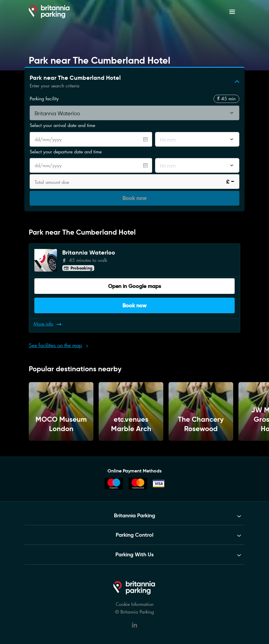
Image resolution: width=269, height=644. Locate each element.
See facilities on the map (55, 338)
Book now (134, 301)
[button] (134, 82)
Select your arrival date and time (62, 125)
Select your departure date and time (66, 152)
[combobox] (134, 113)
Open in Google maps (134, 283)
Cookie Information (135, 598)
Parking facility (44, 99)
